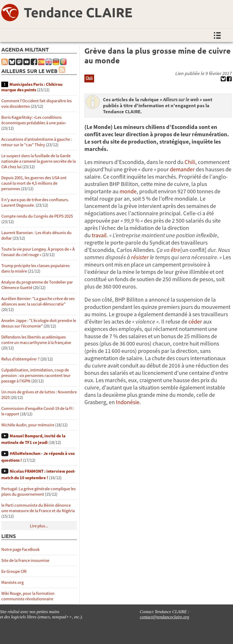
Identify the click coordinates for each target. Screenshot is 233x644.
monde (128, 191)
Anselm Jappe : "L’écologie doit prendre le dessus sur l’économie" (39, 323)
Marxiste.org (12, 582)
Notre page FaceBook (20, 549)
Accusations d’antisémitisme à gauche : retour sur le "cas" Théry (37, 142)
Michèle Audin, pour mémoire (28, 425)
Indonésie (128, 402)
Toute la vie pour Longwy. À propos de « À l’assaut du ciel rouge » (38, 252)
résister (140, 257)
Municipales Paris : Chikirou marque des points (32, 87)
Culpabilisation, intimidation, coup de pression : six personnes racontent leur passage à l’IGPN (36, 375)
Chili (89, 78)
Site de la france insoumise (25, 560)
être (175, 250)
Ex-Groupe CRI (14, 571)
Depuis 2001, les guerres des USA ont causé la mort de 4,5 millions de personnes (34, 183)
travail (99, 235)
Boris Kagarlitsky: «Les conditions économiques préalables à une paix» (34, 120)
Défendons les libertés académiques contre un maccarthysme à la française (36, 340)
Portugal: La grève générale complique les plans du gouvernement (39, 492)
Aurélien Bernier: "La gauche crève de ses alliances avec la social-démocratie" (38, 301)
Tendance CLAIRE (78, 12)
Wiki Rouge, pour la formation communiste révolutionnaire (28, 596)
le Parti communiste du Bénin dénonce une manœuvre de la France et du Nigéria (38, 508)
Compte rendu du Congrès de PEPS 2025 (37, 216)
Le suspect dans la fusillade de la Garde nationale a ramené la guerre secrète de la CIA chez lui (39, 161)
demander (182, 169)
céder (195, 321)
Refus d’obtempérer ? (20, 359)
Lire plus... (39, 526)
